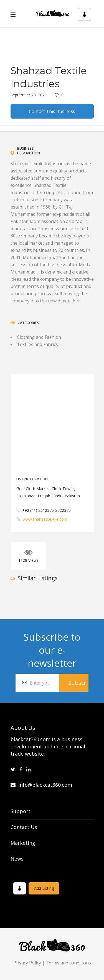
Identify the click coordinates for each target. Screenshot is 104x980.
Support (21, 811)
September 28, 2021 (29, 95)
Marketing (23, 843)
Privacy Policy (27, 963)
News (17, 859)
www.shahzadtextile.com (45, 519)
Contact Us (24, 827)
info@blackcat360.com (41, 785)
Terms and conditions (68, 963)
